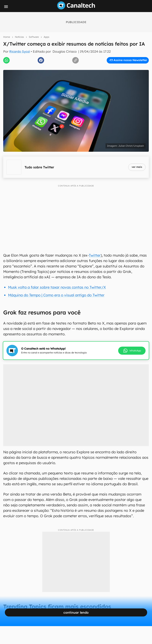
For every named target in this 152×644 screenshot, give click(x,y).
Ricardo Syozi (20, 51)
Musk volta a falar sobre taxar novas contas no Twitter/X (57, 287)
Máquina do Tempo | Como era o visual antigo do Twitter (56, 295)
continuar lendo (76, 612)
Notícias (19, 37)
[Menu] (6, 7)
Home (7, 37)
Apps (47, 37)
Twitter (95, 255)
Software (34, 37)
